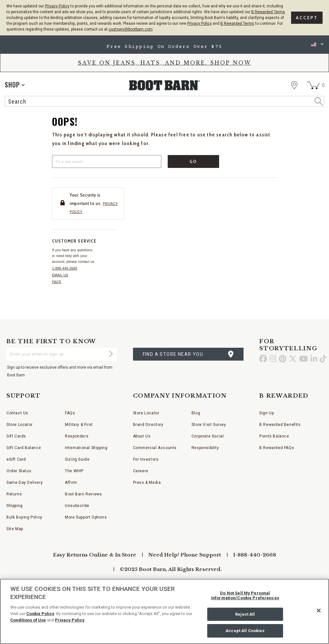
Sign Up (267, 413)
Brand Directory (148, 425)
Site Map (15, 529)
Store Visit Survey (209, 425)
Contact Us (17, 413)
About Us (142, 436)
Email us (60, 275)
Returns (14, 494)
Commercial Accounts (155, 448)
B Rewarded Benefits (280, 425)
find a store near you (173, 354)
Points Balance (274, 436)
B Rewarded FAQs (277, 448)
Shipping (15, 506)
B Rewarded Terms (268, 12)
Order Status (19, 471)
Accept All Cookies (245, 631)
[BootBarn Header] (164, 91)
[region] (164, 611)
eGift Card (16, 459)
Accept (307, 18)
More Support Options (86, 517)
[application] (15, 85)
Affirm (71, 483)
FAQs (57, 282)
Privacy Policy (57, 6)
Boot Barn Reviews (83, 494)
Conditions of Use (28, 620)
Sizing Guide (77, 459)
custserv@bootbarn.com (131, 29)
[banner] (164, 73)
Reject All (245, 614)
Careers (141, 471)
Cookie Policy (40, 614)
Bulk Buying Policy (24, 517)
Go (194, 161)
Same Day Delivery (25, 483)
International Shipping (86, 448)
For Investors (146, 459)
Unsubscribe (77, 506)
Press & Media (147, 483)
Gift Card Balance (24, 448)
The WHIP (74, 471)
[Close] (319, 611)
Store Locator (20, 425)
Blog (196, 413)
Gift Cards (16, 436)
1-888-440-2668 (65, 268)
